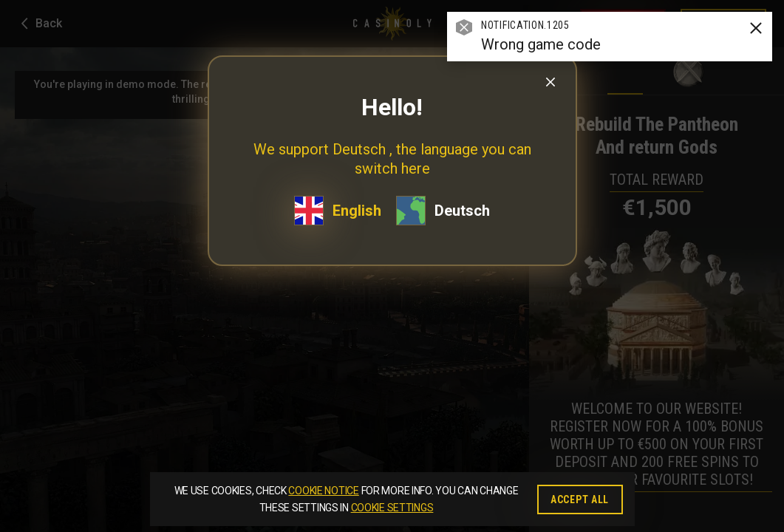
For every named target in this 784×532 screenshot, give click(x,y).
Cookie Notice (323, 491)
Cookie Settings (392, 508)
